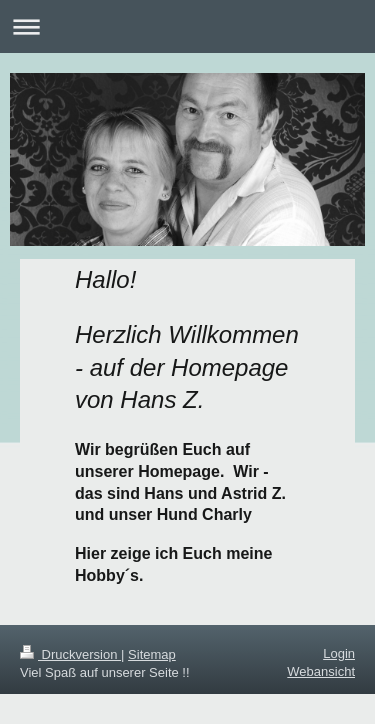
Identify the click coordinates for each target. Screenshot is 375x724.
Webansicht (321, 671)
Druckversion (70, 654)
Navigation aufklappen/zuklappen (187, 26)
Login (339, 653)
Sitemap (152, 654)
